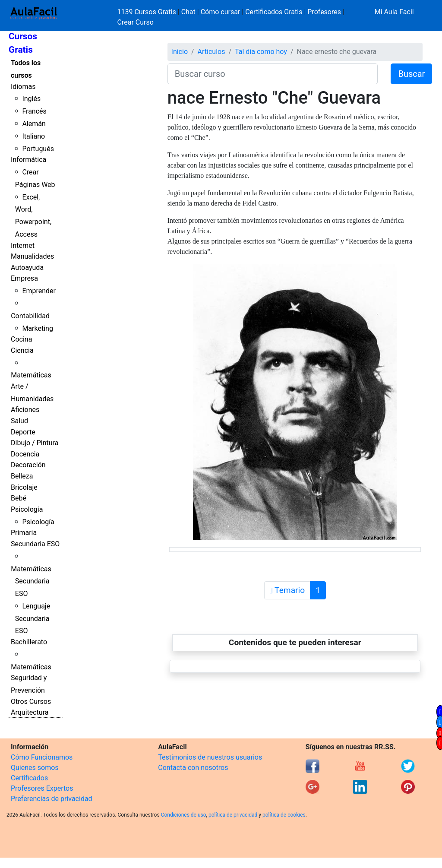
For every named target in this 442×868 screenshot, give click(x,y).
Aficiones (25, 410)
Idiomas (23, 87)
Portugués (38, 149)
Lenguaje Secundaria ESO (33, 619)
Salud (19, 421)
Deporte (23, 432)
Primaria (24, 533)
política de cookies (284, 815)
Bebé (19, 498)
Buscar (411, 74)
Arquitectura (30, 712)
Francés (34, 111)
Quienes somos (35, 768)
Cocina (21, 339)
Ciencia (22, 350)
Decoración (28, 465)
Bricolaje (24, 487)
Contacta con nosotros (193, 768)
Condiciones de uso (184, 815)
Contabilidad (30, 316)
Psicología (27, 509)
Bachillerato (29, 642)
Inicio (180, 52)
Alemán (34, 124)
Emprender (39, 291)
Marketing (37, 328)
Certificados (29, 778)
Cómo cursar (221, 12)
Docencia (25, 454)
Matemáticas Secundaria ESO (31, 581)
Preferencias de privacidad (52, 799)
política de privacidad (233, 815)
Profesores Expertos (42, 788)
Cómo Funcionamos (42, 757)
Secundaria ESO (35, 544)
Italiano (33, 136)
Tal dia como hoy (261, 52)
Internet (23, 246)
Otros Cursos (31, 702)
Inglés (31, 99)
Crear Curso (136, 22)
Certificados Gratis (274, 12)
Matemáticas (31, 375)
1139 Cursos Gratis (148, 12)
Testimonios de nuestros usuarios (210, 757)
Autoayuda (27, 268)
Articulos (212, 52)
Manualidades (32, 256)
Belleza (22, 476)
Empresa (24, 278)
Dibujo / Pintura (35, 443)
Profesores (324, 12)
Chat (188, 12)
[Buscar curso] (273, 74)
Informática (28, 160)
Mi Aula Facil (394, 12)
